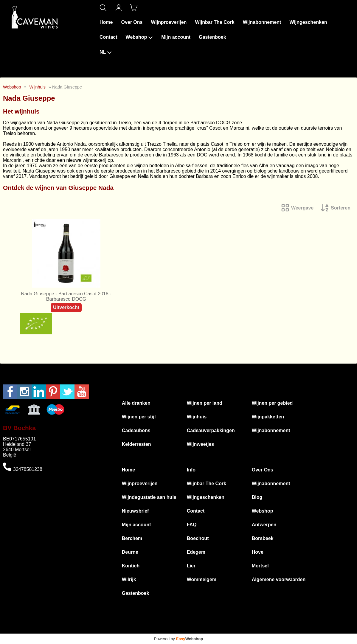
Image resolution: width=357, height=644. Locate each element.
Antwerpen (264, 525)
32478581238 (28, 469)
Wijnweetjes (200, 444)
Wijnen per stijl (139, 417)
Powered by (179, 639)
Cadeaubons (136, 430)
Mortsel (260, 566)
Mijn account (176, 37)
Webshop (139, 37)
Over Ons (132, 22)
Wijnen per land (205, 403)
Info (191, 470)
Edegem (196, 552)
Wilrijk (129, 579)
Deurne (130, 552)
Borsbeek (263, 538)
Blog (257, 497)
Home (106, 22)
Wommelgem (202, 579)
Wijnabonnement (262, 22)
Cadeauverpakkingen (211, 430)
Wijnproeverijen (169, 22)
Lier (191, 566)
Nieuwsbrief (135, 511)
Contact (108, 37)
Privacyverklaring (239, 631)
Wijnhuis (38, 87)
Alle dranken (136, 403)
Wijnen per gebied (272, 403)
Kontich (131, 566)
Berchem (132, 538)
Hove (258, 552)
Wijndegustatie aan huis (149, 497)
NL (106, 52)
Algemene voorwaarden (279, 579)
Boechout (198, 538)
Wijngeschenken (308, 22)
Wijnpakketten (268, 417)
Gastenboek (212, 37)
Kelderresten (136, 444)
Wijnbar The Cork (215, 22)
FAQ (192, 525)
